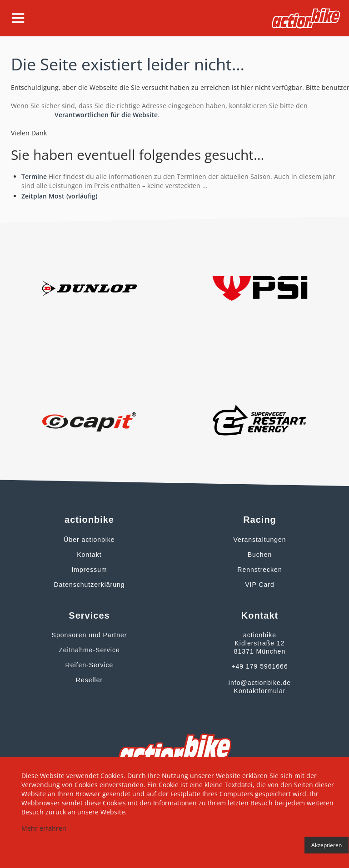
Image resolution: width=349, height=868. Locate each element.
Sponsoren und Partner (90, 635)
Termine (34, 176)
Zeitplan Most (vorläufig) (59, 196)
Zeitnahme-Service (89, 650)
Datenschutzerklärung (89, 585)
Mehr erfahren (44, 828)
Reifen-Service (90, 665)
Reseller (89, 680)
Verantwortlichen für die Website (106, 115)
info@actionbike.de (260, 683)
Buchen (260, 555)
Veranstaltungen (259, 540)
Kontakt (89, 555)
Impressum (89, 570)
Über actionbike (89, 540)
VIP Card (260, 585)
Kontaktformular (260, 691)
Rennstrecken (259, 570)
